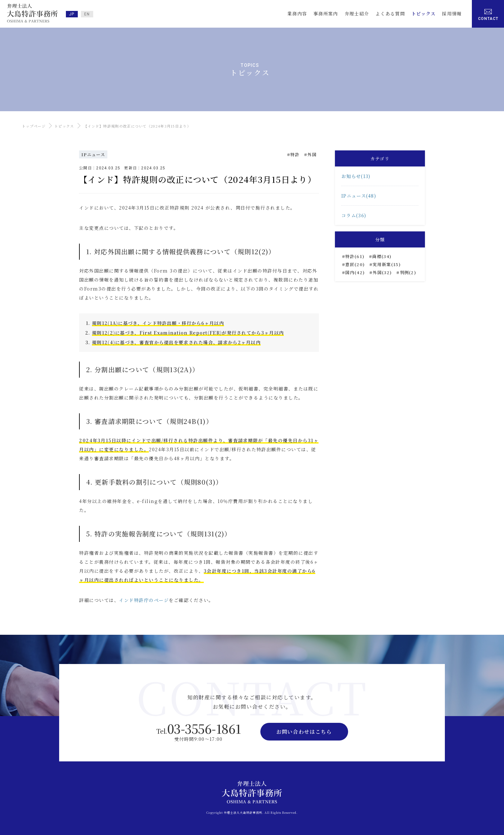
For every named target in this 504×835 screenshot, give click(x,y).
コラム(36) (354, 215)
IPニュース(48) (359, 196)
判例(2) (408, 272)
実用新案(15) (387, 264)
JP (72, 14)
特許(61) (355, 256)
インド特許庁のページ (144, 600)
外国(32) (382, 272)
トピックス (64, 126)
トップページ (34, 126)
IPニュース (93, 154)
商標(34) (382, 256)
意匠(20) (355, 264)
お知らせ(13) (356, 176)
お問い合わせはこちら (304, 732)
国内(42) (355, 272)
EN (87, 14)
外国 (312, 154)
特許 (295, 154)
